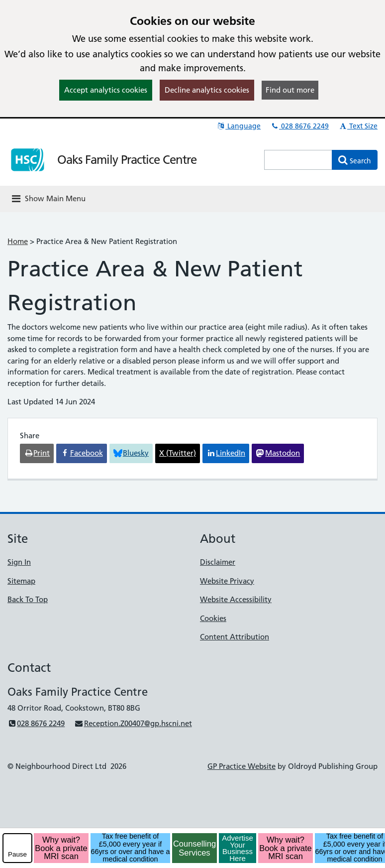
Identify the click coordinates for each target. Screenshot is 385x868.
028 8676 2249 (299, 126)
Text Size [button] (358, 126)
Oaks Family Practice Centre (127, 160)
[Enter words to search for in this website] (298, 160)
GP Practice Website (241, 766)
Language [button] (239, 126)
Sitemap (21, 581)
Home (18, 241)
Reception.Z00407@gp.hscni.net (133, 723)
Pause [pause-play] (17, 854)
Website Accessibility (236, 599)
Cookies (213, 618)
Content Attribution (235, 637)
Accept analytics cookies (106, 90)
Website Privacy (227, 581)
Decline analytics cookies (207, 90)
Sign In (19, 562)
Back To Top (28, 599)
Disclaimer (218, 562)
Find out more (290, 90)
